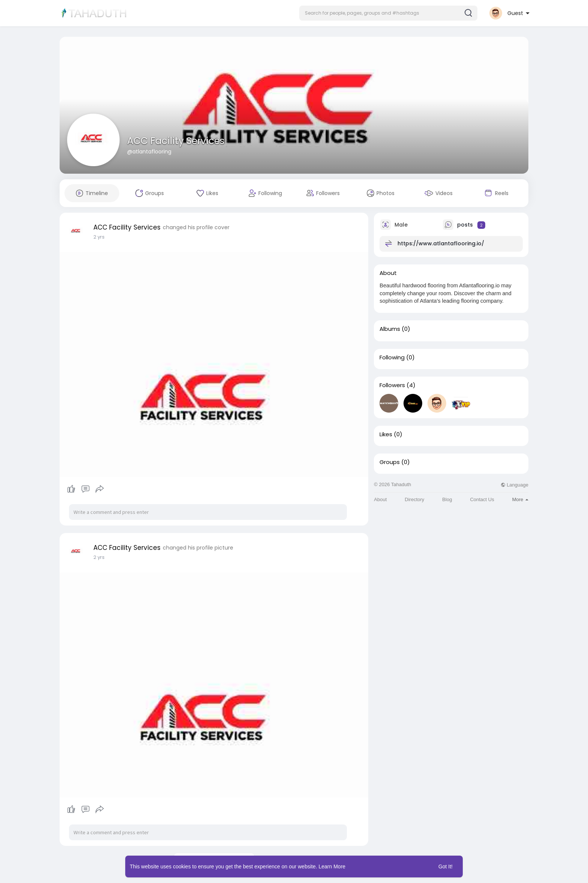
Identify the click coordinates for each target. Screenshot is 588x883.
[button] (388, 13)
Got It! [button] (445, 866)
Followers (392, 385)
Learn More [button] (332, 866)
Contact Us (482, 499)
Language (514, 485)
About (380, 499)
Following (392, 357)
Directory (414, 499)
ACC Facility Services (176, 141)
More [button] (520, 499)
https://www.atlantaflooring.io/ (441, 243)
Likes (386, 434)
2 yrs (99, 237)
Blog (447, 499)
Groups (390, 462)
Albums (390, 329)
